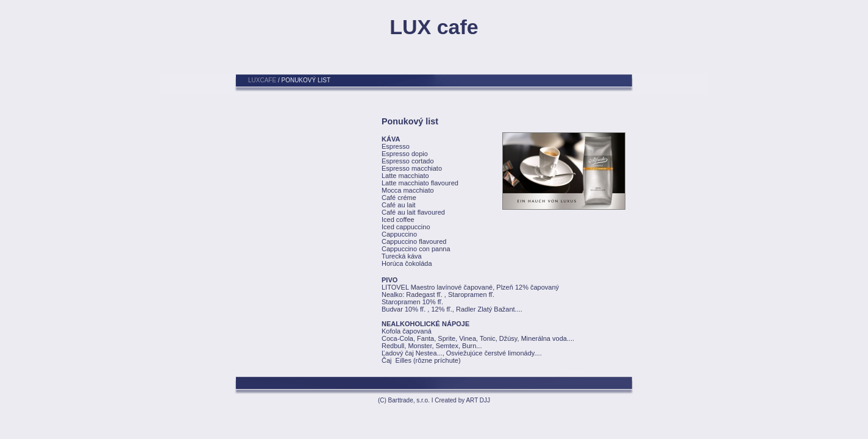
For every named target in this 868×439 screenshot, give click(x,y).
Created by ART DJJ (462, 400)
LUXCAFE (262, 80)
